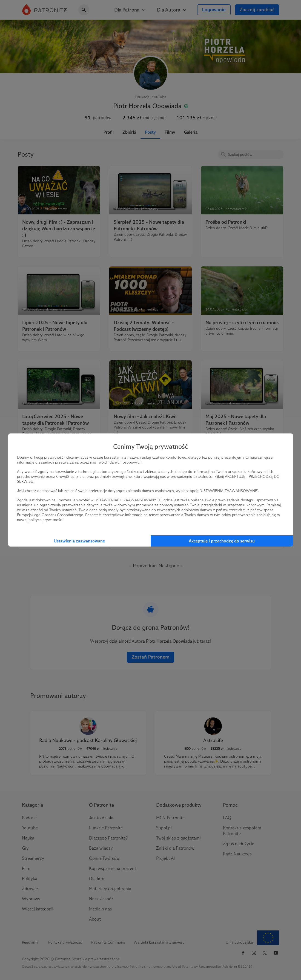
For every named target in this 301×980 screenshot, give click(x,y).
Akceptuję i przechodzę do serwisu (222, 541)
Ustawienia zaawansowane (79, 541)
